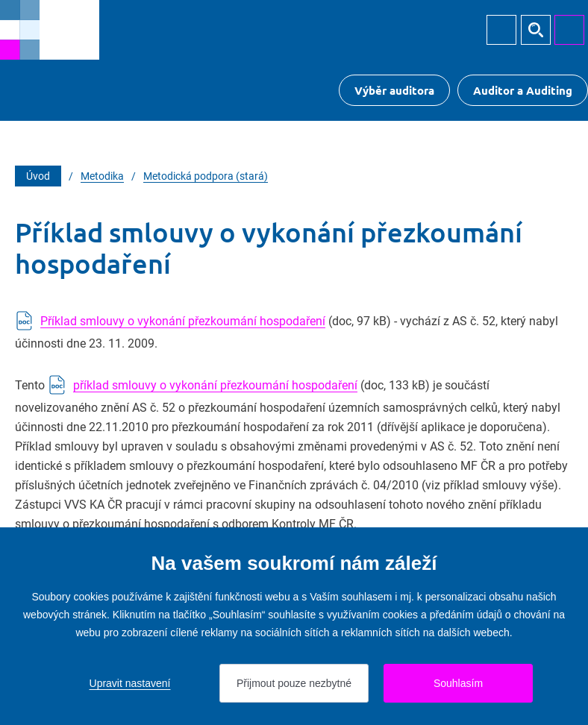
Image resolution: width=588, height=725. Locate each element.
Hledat (536, 30)
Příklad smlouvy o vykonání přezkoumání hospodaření (183, 321)
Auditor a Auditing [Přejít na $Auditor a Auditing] (523, 90)
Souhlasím (458, 683)
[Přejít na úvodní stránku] (50, 30)
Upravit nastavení (130, 683)
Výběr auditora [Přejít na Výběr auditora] (394, 90)
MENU (569, 30)
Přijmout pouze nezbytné (294, 683)
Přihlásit (501, 30)
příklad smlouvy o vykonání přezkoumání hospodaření (215, 385)
